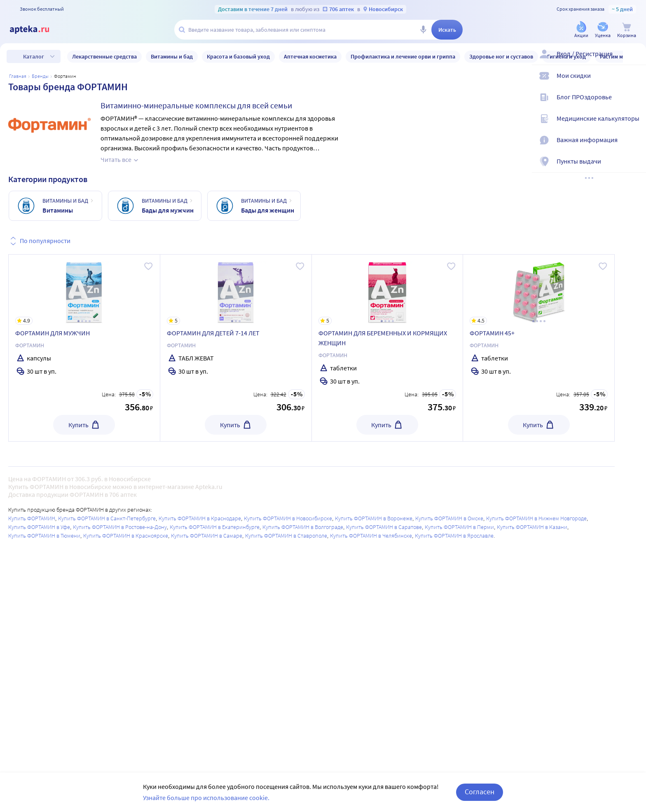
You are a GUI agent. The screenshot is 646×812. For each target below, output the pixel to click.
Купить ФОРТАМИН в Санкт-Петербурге (107, 518)
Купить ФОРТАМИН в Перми (459, 527)
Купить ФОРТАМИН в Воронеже (374, 518)
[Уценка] (603, 30)
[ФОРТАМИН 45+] (539, 290)
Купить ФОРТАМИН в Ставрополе (286, 536)
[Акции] (581, 30)
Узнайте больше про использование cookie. (206, 798)
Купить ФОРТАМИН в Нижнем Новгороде (536, 518)
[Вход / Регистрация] (634, 61)
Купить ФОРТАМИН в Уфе (39, 527)
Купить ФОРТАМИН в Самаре (207, 536)
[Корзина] (627, 30)
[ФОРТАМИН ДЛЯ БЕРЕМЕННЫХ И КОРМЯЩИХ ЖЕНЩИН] (387, 290)
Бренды (40, 76)
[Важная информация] (634, 147)
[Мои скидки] (634, 82)
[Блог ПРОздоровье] (634, 104)
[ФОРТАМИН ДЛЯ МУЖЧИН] (84, 290)
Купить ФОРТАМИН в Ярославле (454, 536)
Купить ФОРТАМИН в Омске (449, 518)
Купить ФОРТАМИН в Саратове (384, 527)
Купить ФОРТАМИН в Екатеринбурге (215, 527)
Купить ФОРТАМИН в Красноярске (126, 536)
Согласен (480, 792)
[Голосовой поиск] (423, 30)
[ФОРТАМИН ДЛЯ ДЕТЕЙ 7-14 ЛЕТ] (236, 290)
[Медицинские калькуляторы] (634, 125)
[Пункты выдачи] (634, 168)
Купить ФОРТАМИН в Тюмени (44, 536)
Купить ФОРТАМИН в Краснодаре (200, 518)
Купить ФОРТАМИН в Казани (532, 527)
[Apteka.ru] (36, 30)
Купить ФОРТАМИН (32, 518)
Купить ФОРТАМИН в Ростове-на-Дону (120, 527)
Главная (18, 76)
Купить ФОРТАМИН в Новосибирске (288, 518)
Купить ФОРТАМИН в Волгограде (303, 527)
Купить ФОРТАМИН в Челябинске (371, 536)
